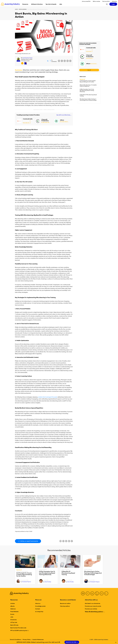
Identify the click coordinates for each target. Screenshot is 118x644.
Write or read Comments (28, 541)
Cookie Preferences (38, 639)
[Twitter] (88, 593)
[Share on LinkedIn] (65, 61)
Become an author (65, 603)
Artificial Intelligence (22, 571)
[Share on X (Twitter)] (62, 61)
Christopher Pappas (95, 582)
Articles (13, 603)
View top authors (65, 606)
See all (89, 70)
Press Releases (14, 612)
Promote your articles (91, 609)
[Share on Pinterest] (70, 61)
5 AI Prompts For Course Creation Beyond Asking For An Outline (88, 81)
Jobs (12, 617)
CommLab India (28, 119)
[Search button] (107, 4)
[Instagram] (106, 593)
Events (12, 614)
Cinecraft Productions (45, 120)
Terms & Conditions (15, 639)
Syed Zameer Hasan (27, 58)
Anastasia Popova (26, 582)
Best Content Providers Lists (18, 628)
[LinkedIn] (92, 593)
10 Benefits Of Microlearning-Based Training (88, 95)
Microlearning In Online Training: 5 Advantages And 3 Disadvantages (88, 100)
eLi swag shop (39, 612)
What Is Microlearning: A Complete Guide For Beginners (88, 86)
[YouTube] (97, 593)
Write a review (96, 1)
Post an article (106, 1)
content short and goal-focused (47, 397)
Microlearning (23, 9)
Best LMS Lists (14, 625)
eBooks (12, 606)
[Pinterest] (102, 593)
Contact (38, 609)
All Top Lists (14, 622)
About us (38, 603)
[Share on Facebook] (59, 61)
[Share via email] (68, 61)
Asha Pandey (48, 582)
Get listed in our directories (92, 603)
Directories (13, 620)
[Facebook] (83, 593)
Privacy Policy (27, 639)
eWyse (62, 120)
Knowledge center (40, 606)
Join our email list (86, 1)
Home (16, 9)
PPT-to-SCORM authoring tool (20, 630)
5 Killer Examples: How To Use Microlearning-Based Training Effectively (87, 90)
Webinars (13, 609)
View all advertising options (95, 612)
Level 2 (18, 61)
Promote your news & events (93, 606)
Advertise (114, 1)
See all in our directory (64, 115)
